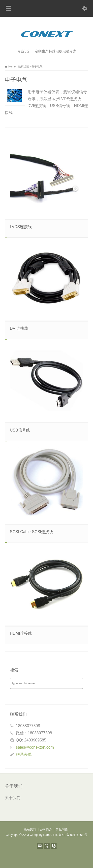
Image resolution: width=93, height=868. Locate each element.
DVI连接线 (19, 328)
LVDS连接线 (21, 227)
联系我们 (30, 829)
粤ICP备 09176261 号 (73, 835)
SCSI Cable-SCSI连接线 (31, 532)
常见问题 (62, 829)
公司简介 (46, 829)
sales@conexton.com (35, 747)
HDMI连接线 (21, 633)
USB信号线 (20, 430)
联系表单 (24, 754)
